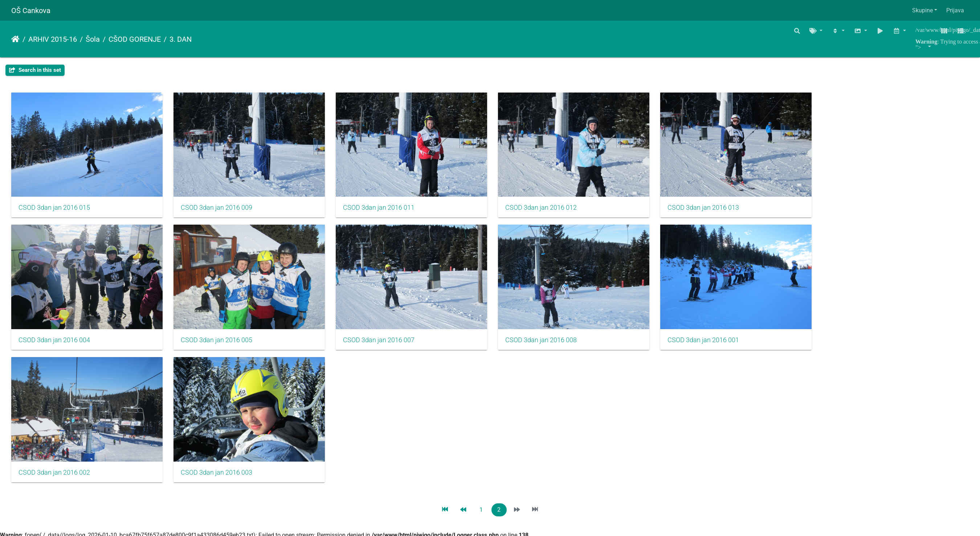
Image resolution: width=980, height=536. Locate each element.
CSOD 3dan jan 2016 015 (54, 211)
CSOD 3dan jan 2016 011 (389, 211)
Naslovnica (15, 39)
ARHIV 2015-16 (53, 39)
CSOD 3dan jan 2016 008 (557, 347)
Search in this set (35, 70)
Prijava (955, 10)
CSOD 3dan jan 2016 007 (389, 347)
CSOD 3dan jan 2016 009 (222, 211)
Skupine (922, 10)
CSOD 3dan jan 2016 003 (222, 483)
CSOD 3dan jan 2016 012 (557, 211)
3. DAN (181, 39)
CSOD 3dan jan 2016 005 (222, 347)
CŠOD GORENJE (135, 39)
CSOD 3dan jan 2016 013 (724, 211)
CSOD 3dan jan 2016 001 (724, 347)
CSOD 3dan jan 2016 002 (54, 483)
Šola (93, 39)
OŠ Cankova (31, 11)
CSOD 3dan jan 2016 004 (54, 347)
